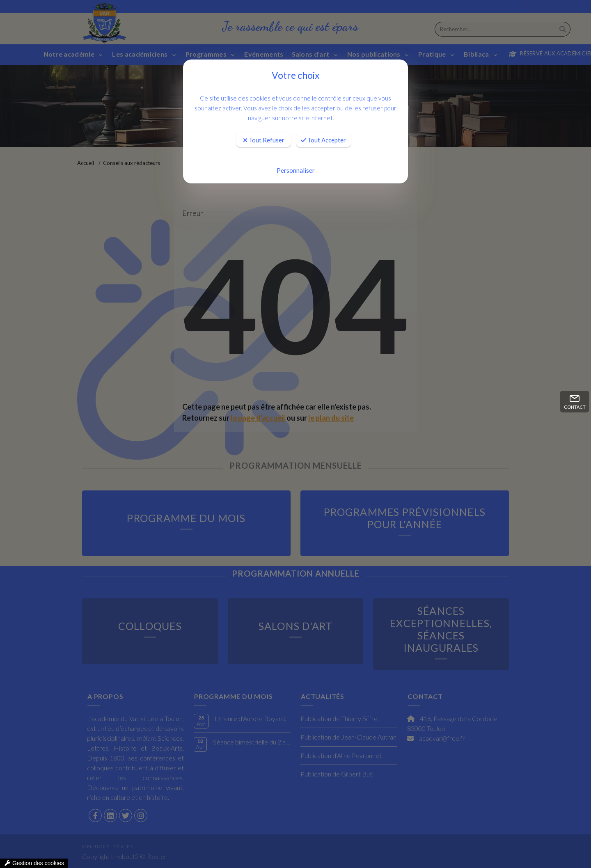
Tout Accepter (323, 140)
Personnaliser (296, 170)
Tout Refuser (264, 140)
